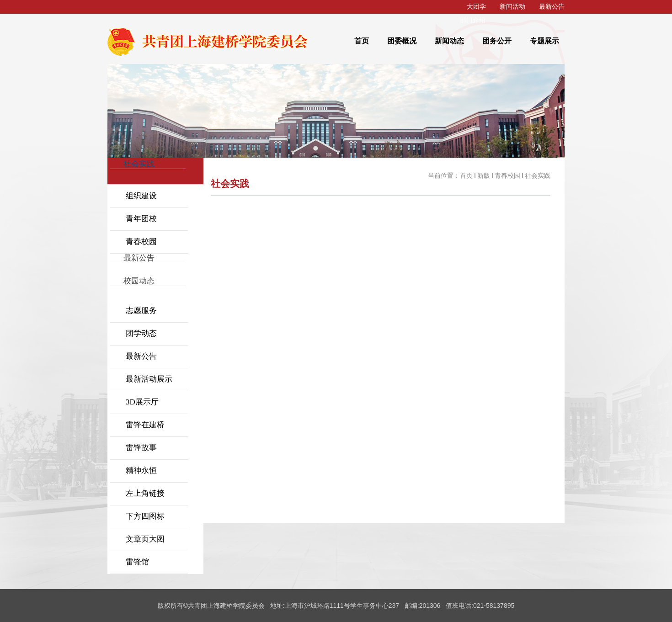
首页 (466, 176)
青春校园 (507, 176)
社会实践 (538, 176)
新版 (484, 176)
